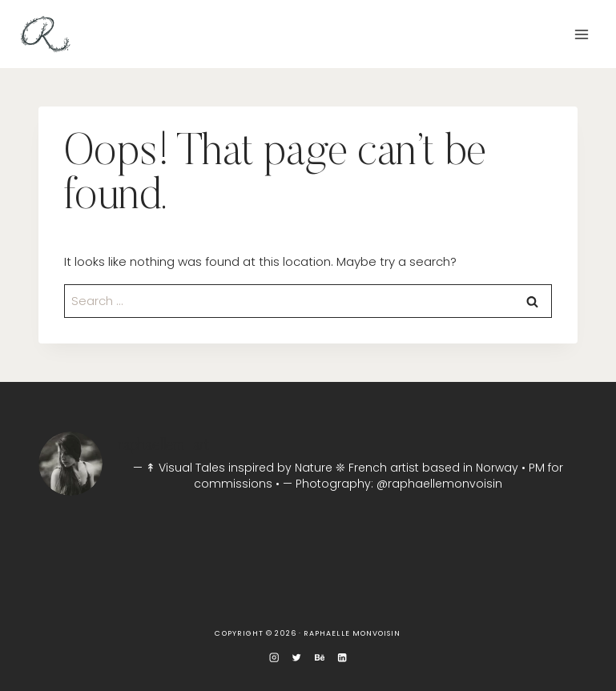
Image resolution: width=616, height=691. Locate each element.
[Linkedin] (342, 658)
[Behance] (319, 658)
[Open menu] (581, 34)
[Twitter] (297, 658)
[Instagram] (274, 658)
